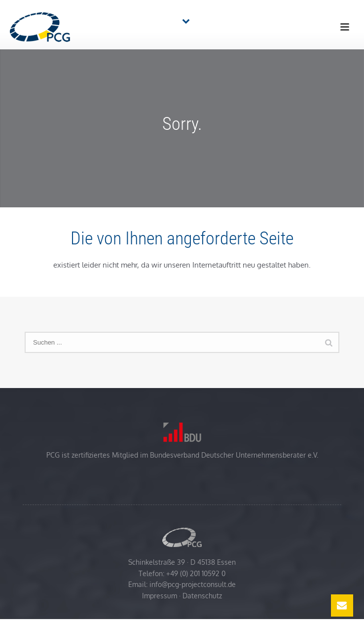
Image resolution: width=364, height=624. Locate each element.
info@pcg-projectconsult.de (193, 584)
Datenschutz (202, 596)
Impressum (160, 596)
